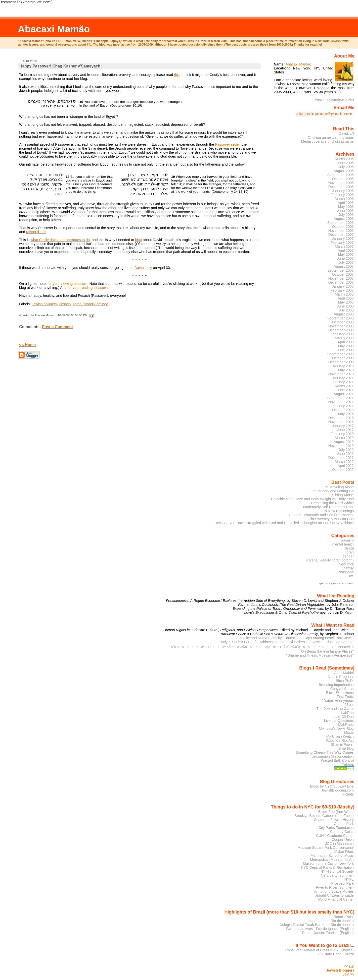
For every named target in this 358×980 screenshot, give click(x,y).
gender (348, 556)
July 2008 (346, 310)
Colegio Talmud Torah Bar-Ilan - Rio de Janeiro (317, 925)
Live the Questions (339, 721)
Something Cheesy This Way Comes (325, 752)
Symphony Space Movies (334, 891)
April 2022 (346, 466)
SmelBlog (346, 748)
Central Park (344, 824)
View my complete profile (335, 99)
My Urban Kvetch (340, 736)
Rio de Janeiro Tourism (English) (328, 933)
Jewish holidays (44, 304)
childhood (346, 572)
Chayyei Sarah (342, 689)
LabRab (347, 713)
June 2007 (345, 258)
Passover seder (227, 144)
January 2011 (343, 378)
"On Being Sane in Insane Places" (327, 651)
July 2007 (346, 262)
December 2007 (341, 282)
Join (346, 974)
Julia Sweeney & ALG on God (330, 519)
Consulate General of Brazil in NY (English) (320, 950)
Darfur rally (143, 268)
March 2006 (344, 199)
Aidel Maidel (344, 673)
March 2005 (344, 159)
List (352, 966)
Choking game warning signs (331, 137)
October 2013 (343, 410)
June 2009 (345, 350)
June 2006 (345, 211)
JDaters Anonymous (338, 701)
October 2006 (343, 227)
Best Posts (343, 482)
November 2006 (341, 231)
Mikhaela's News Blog (336, 729)
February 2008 (342, 290)
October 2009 (343, 358)
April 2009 (346, 342)
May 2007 (346, 254)
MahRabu (346, 725)
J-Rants (347, 794)
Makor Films (344, 852)
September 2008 (340, 318)
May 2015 (346, 414)
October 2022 (343, 470)
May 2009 (346, 346)
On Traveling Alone (338, 487)
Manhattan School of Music (332, 856)
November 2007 (341, 278)
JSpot (349, 705)
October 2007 (343, 274)
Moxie (349, 733)
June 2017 (345, 430)
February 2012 (342, 406)
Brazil (349, 548)
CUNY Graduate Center (335, 836)
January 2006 (343, 191)
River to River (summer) (335, 887)
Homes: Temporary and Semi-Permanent (321, 515)
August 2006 (344, 219)
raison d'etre (36, 232)
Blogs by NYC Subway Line (332, 786)
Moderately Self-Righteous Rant (328, 507)
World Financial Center (336, 899)
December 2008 (341, 330)
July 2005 (346, 167)
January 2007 (343, 239)
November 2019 (341, 446)
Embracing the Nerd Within (332, 503)
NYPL (349, 879)
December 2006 (341, 235)
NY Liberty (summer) (337, 875)
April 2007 (346, 250)
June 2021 (345, 454)
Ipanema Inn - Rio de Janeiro (331, 921)
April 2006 (346, 203)
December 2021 (341, 458)
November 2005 (341, 183)
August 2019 (344, 442)
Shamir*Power (342, 744)
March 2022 (344, 462)
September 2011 (340, 398)
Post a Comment (57, 327)
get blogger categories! (336, 583)
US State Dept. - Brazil (336, 954)
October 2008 (343, 322)
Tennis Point (344, 917)
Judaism (347, 540)
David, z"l (346, 133)
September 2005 (340, 175)
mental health (343, 544)
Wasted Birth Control (337, 760)
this (177, 75)
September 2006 (340, 223)
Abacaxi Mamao (298, 64)
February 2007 (342, 243)
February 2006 (342, 195)
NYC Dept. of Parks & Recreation (327, 867)
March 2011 (344, 386)
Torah (349, 552)
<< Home (27, 345)
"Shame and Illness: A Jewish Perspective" (320, 655)
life (351, 576)
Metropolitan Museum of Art (332, 859)
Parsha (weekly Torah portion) (330, 560)
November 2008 (341, 326)
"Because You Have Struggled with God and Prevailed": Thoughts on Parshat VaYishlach (284, 523)
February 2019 (342, 434)
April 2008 (346, 298)
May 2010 (346, 370)
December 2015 (341, 418)
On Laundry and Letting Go (332, 491)
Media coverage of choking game (327, 141)
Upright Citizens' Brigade (334, 895)
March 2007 (344, 246)
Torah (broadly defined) (91, 304)
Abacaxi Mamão (54, 29)
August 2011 (344, 394)
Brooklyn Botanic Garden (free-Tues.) (324, 816)
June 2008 (345, 306)
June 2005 (345, 163)
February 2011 (342, 382)
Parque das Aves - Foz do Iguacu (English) (320, 929)
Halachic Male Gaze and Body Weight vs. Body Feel (312, 499)
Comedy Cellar (342, 832)
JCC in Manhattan (339, 844)
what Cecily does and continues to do (60, 240)
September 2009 (340, 354)
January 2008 (343, 286)
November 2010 (341, 374)
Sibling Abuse (343, 495)
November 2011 (341, 402)
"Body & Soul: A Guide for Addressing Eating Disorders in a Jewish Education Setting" (286, 642)
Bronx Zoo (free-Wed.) (336, 812)
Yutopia (348, 764)
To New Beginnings (338, 511)
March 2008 (344, 294)
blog (138, 240)
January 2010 (343, 366)
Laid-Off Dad (343, 717)
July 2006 (346, 215)
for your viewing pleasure (67, 284)
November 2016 (341, 422)
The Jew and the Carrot (335, 709)
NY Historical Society (337, 871)
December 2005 (341, 187)
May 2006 (346, 207)
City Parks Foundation (336, 828)
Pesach (65, 304)
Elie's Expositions (340, 693)
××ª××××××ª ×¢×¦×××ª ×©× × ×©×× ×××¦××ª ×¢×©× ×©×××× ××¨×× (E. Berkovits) (262, 647)
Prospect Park (342, 883)
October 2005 (343, 179)
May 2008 (346, 302)
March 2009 (344, 338)
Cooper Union (343, 840)
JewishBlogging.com (337, 790)
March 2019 (344, 438)
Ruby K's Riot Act (340, 740)
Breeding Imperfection (336, 685)
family (349, 568)
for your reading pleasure (87, 288)
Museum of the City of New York (328, 863)
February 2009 (342, 334)
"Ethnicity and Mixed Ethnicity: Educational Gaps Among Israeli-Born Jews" (294, 638)
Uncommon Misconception (333, 756)
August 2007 (344, 266)
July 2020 (346, 450)
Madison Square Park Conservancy (326, 848)
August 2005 (344, 171)
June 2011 (345, 390)
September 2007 (340, 270)
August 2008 (344, 314)
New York (346, 564)
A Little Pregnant (340, 677)
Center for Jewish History (334, 820)
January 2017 (343, 426)
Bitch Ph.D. (345, 681)
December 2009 (341, 362)
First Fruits (345, 697)
